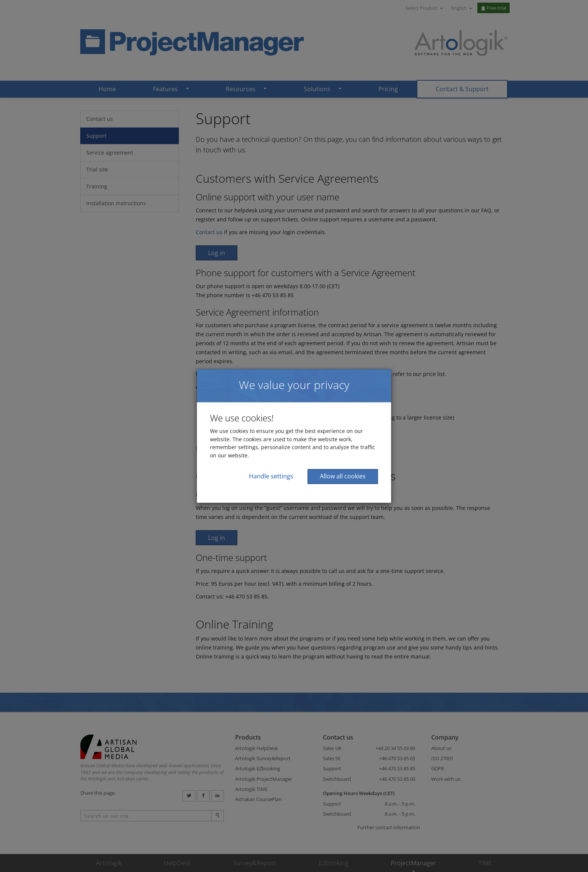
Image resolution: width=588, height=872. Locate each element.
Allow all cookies (343, 476)
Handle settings (271, 476)
